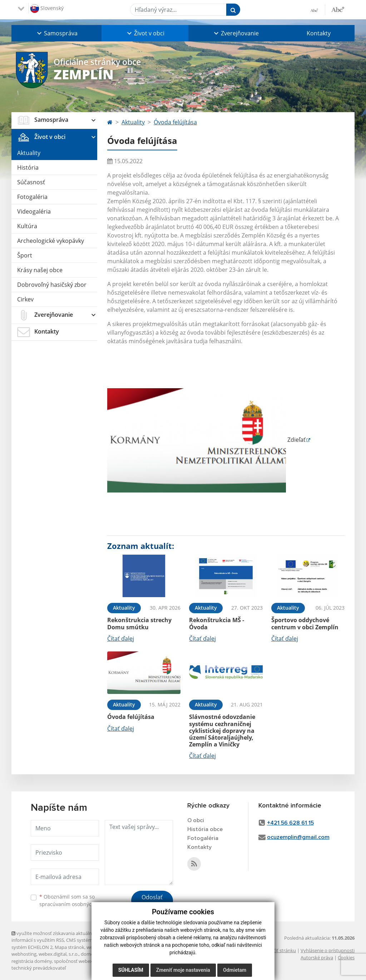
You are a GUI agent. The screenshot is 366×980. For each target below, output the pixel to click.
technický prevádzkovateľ (39, 968)
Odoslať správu (152, 901)
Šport (25, 255)
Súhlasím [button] (131, 970)
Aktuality (29, 153)
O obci (196, 820)
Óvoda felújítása (175, 122)
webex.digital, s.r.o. (59, 954)
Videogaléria (34, 211)
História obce (205, 829)
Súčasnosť (31, 182)
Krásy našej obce (40, 270)
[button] (56, 33)
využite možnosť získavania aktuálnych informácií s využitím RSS (55, 937)
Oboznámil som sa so (76, 900)
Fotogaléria (32, 197)
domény (90, 954)
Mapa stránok (70, 947)
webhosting (24, 954)
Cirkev (25, 299)
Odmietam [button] (235, 970)
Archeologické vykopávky (51, 241)
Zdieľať (206, 440)
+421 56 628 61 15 (290, 823)
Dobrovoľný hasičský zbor (52, 285)
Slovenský (47, 9)
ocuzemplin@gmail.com (298, 837)
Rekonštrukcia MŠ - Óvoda (217, 623)
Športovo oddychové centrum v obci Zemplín (305, 623)
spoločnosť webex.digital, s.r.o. (86, 961)
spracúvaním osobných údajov (76, 904)
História (28, 167)
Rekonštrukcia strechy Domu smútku (139, 623)
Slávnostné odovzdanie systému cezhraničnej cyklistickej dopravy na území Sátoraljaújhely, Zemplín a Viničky (222, 731)
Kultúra (27, 226)
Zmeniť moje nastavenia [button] (183, 970)
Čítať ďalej (121, 639)
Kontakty (319, 33)
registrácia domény (32, 961)
